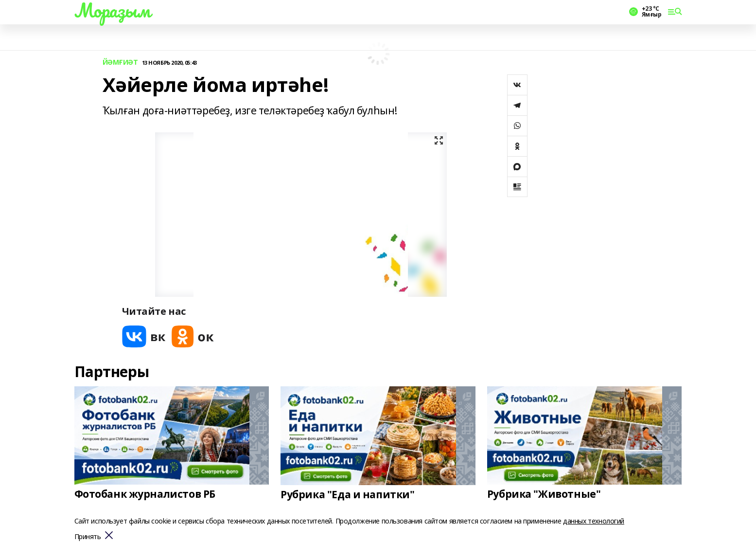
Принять (88, 537)
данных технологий (594, 521)
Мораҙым (112, 10)
